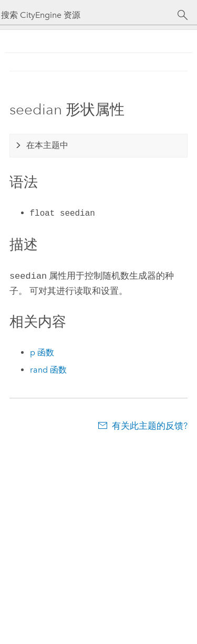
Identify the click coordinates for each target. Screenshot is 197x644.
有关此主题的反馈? (150, 425)
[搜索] (183, 15)
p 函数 (42, 351)
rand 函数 (48, 369)
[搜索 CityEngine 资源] (89, 15)
